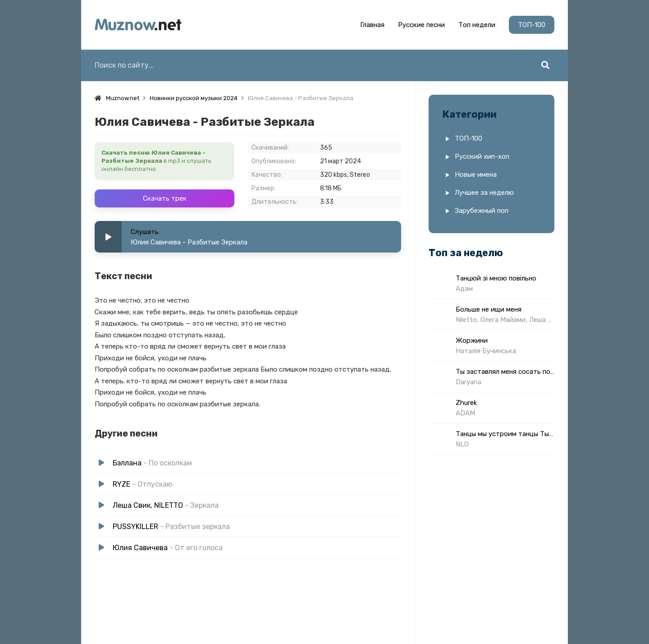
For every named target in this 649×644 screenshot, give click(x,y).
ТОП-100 (532, 25)
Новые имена (476, 175)
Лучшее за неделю (484, 193)
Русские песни (421, 25)
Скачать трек (165, 198)
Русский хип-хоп (482, 156)
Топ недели (477, 25)
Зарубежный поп (482, 211)
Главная (372, 25)
